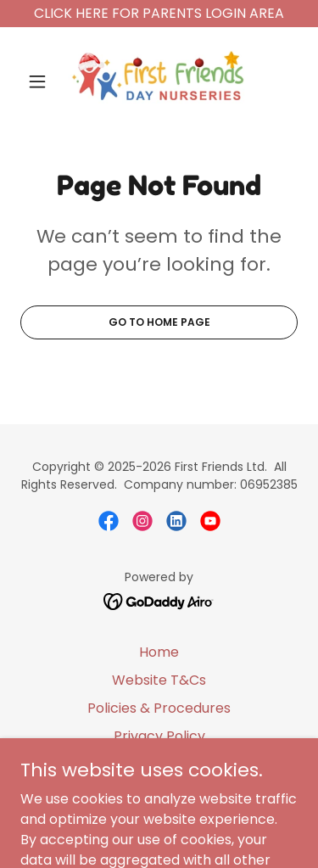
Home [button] (159, 652)
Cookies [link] (159, 764)
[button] (41, 81)
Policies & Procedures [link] (159, 708)
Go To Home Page (159, 322)
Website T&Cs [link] (159, 680)
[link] (159, 81)
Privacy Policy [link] (159, 736)
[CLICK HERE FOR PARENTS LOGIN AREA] (159, 14)
